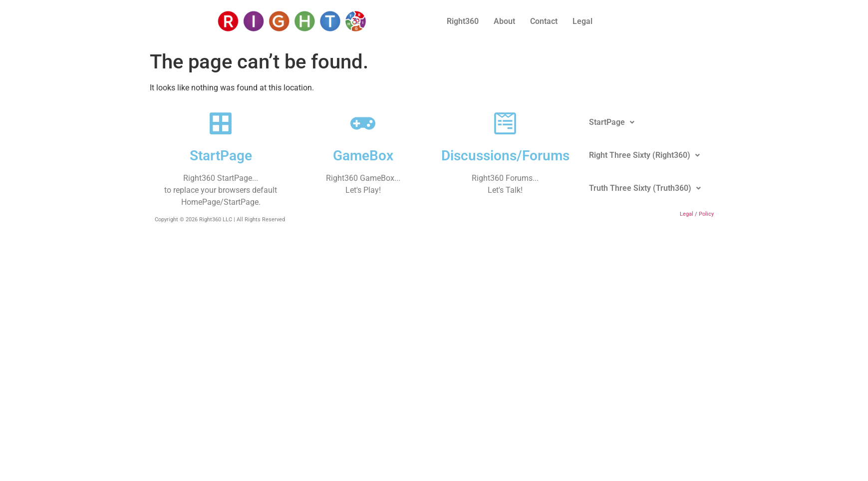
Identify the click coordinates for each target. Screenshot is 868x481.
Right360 (463, 21)
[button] (612, 122)
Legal (582, 21)
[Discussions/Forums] (505, 123)
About (504, 21)
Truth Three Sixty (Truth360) (645, 188)
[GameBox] (363, 123)
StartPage (221, 156)
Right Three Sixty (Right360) (644, 155)
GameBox (363, 156)
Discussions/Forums (505, 156)
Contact (544, 21)
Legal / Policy (697, 214)
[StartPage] (221, 123)
